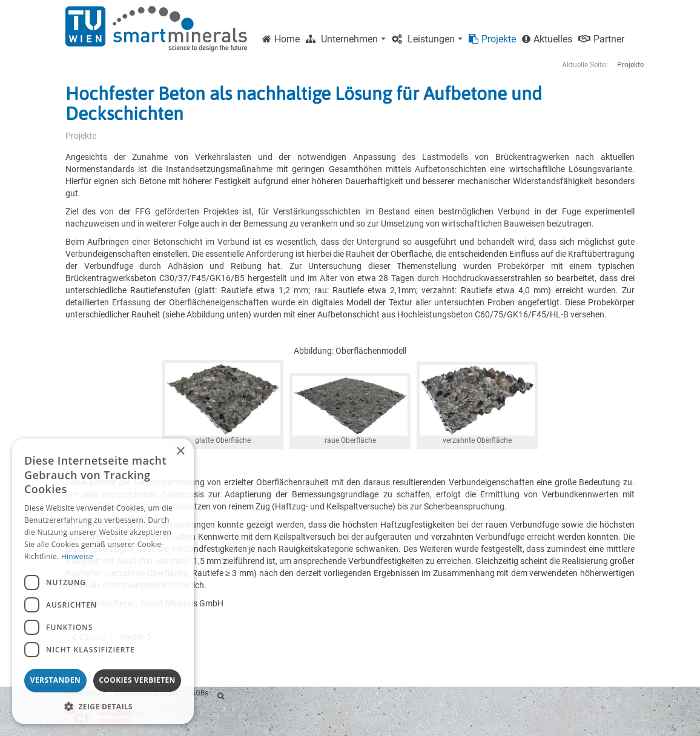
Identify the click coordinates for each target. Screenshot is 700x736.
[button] (103, 706)
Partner (601, 39)
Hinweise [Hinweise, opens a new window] (77, 556)
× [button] (180, 452)
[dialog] (103, 581)
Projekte (492, 39)
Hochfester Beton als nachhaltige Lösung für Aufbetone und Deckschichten (304, 103)
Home (281, 39)
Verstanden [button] (55, 680)
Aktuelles (547, 39)
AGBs (200, 693)
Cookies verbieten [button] (137, 680)
